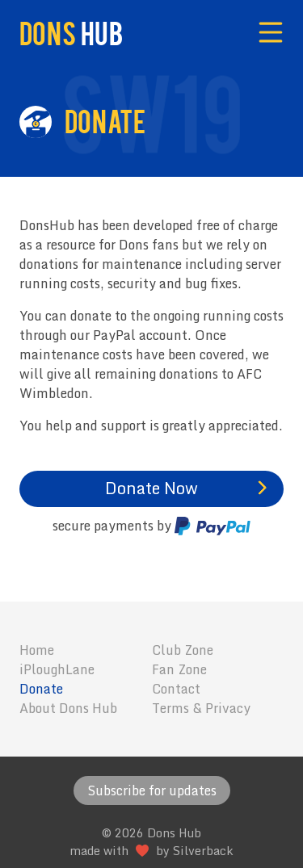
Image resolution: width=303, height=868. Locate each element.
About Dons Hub (68, 708)
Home (37, 650)
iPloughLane (57, 669)
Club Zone (183, 650)
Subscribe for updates (152, 790)
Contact (176, 689)
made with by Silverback (151, 851)
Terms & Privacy (201, 708)
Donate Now (151, 488)
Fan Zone (179, 669)
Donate (41, 689)
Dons (71, 32)
